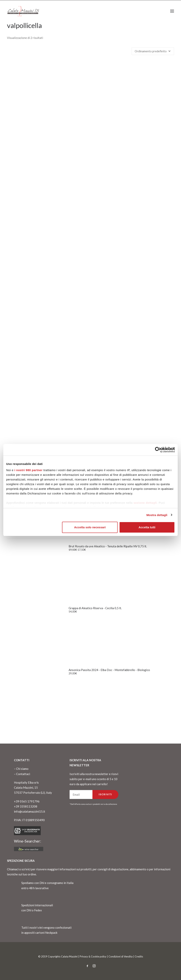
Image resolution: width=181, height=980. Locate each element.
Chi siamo (22, 769)
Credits (139, 956)
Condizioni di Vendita (121, 956)
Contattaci (23, 774)
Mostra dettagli (157, 515)
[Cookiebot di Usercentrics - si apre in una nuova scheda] (158, 450)
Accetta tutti (147, 527)
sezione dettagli (145, 503)
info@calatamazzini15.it (30, 811)
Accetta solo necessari (90, 527)
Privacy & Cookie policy (93, 956)
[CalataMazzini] (23, 11)
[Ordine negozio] (153, 51)
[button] (172, 11)
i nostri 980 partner (28, 470)
